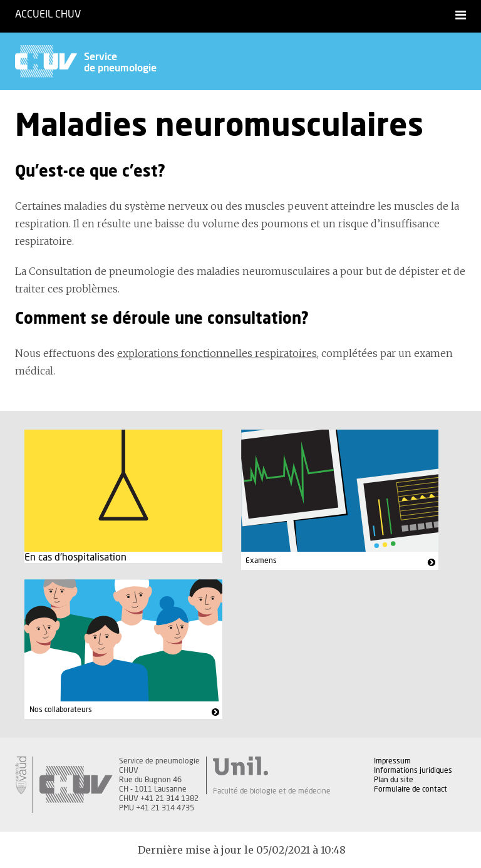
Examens (261, 561)
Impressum (392, 761)
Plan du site (394, 780)
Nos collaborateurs (61, 710)
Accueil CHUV (48, 14)
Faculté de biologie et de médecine (272, 791)
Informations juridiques (413, 770)
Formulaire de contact (411, 789)
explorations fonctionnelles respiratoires (217, 353)
